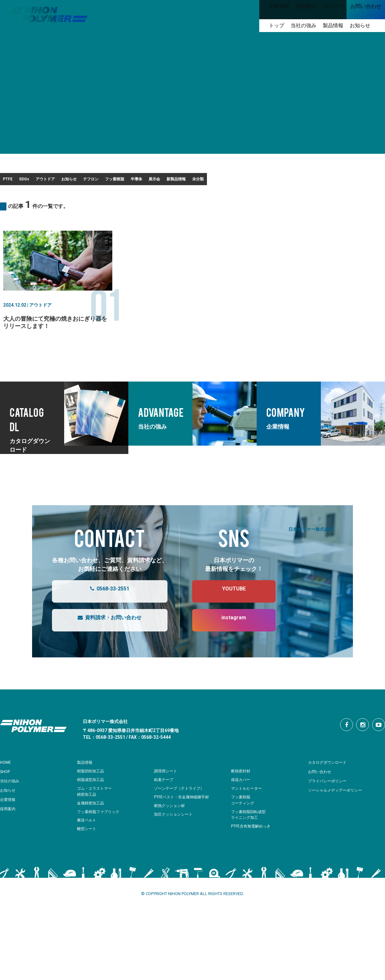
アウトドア (89, 181)
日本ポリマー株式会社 (311, 549)
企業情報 (9, 820)
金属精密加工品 (92, 824)
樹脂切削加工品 (92, 791)
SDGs (50, 181)
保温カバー (241, 800)
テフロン (172, 181)
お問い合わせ (321, 792)
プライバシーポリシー (330, 801)
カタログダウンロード (330, 783)
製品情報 (86, 783)
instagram (227, 641)
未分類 (16, 197)
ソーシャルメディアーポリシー (339, 811)
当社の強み (11, 801)
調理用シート (167, 791)
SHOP (6, 792)
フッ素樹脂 (215, 181)
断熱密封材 (241, 791)
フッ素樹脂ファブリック (100, 832)
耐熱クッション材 (171, 826)
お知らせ (132, 181)
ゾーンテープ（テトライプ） (181, 809)
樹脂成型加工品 (92, 800)
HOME (7, 783)
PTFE (15, 181)
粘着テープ (164, 800)
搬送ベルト (87, 840)
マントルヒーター (248, 809)
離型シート (87, 849)
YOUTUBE (227, 612)
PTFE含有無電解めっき (252, 847)
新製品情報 (332, 181)
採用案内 (9, 829)
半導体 (255, 181)
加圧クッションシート (175, 835)
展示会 (291, 181)
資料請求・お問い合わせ (103, 641)
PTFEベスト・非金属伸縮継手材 (184, 817)
